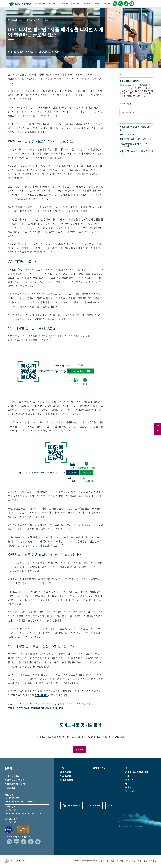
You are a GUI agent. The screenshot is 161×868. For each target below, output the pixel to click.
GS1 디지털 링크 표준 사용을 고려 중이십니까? (136, 152)
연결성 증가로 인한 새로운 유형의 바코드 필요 (136, 128)
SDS (111, 805)
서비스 (86, 3)
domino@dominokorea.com (21, 801)
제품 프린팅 (66, 772)
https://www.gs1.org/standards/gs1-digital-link (35, 708)
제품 (65, 3)
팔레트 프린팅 (67, 780)
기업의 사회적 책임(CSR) (137, 772)
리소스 (75, 3)
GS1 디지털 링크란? (128, 134)
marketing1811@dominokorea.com (25, 813)
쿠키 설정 (152, 861)
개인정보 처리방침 (117, 861)
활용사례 (129, 780)
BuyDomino (72, 806)
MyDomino (94, 805)
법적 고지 (104, 861)
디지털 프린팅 (99, 768)
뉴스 (127, 776)
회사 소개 (130, 791)
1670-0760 (14, 810)
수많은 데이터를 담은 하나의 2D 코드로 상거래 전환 (135, 145)
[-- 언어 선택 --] (136, 113)
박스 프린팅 (66, 776)
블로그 (128, 783)
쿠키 (127, 861)
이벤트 (128, 787)
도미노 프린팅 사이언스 (130, 81)
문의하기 (80, 750)
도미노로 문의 (41, 695)
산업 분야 (40, 3)
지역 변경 (21, 861)
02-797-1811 (15, 798)
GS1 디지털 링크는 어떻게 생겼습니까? (135, 139)
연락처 (96, 3)
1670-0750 (14, 822)
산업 (62, 768)
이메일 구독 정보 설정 (139, 861)
